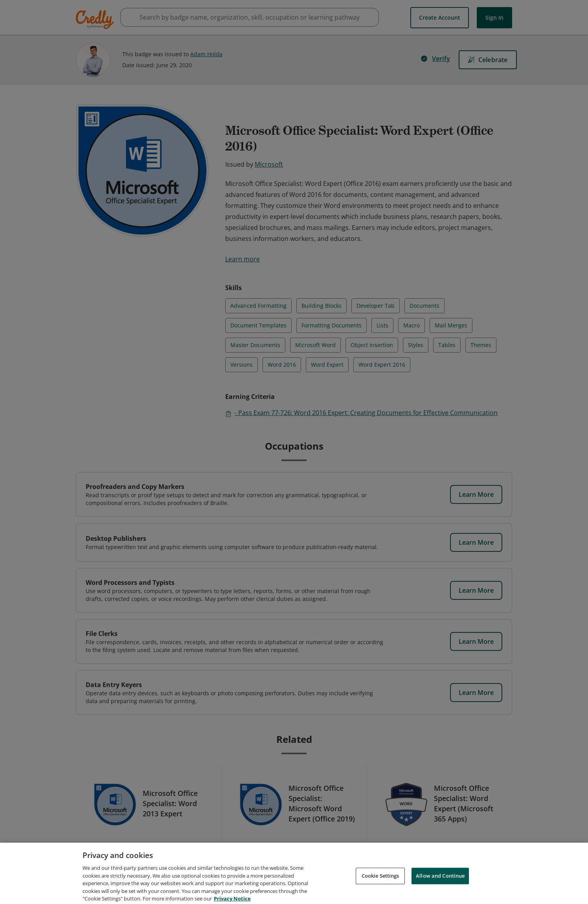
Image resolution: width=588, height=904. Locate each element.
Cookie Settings (380, 884)
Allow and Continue (440, 884)
